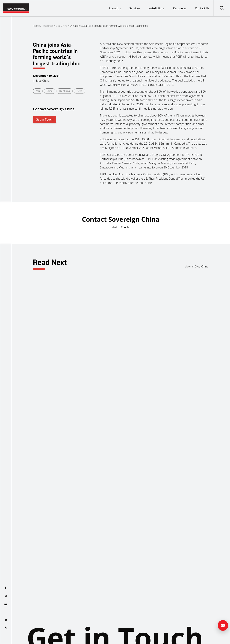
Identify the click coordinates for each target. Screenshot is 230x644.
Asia (38, 91)
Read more (23, 373)
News (80, 91)
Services (135, 8)
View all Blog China (197, 266)
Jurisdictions (157, 8)
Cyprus (20, 351)
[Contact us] (223, 625)
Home (36, 26)
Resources (180, 8)
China (50, 91)
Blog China (61, 26)
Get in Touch (45, 120)
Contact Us (202, 8)
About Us (115, 8)
